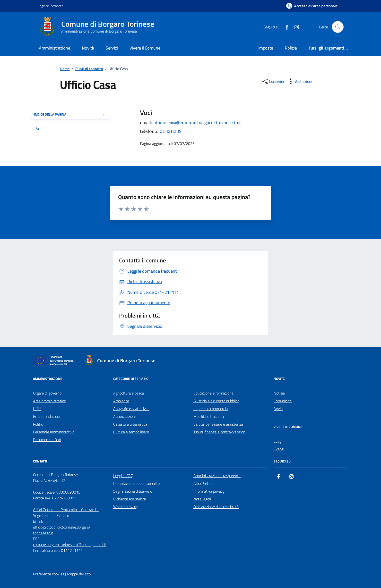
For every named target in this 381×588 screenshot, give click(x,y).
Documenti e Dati (47, 440)
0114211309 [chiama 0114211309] (171, 131)
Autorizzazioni (124, 416)
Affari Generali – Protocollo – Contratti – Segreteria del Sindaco (66, 512)
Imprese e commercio (211, 409)
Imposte (266, 48)
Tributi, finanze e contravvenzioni (220, 432)
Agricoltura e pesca (129, 393)
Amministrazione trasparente (217, 476)
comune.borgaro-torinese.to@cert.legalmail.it (70, 545)
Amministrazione (55, 48)
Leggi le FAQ (123, 476)
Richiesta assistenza (130, 499)
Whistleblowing (126, 507)
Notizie (279, 393)
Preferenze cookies (49, 574)
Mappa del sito (79, 574)
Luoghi (279, 441)
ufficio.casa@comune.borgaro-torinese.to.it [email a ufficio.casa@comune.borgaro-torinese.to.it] (198, 122)
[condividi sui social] (273, 81)
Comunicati (283, 401)
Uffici (37, 409)
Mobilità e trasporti (209, 416)
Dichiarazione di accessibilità (216, 507)
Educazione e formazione (213, 393)
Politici (38, 424)
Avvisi (278, 409)
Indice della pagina (70, 114)
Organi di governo (47, 393)
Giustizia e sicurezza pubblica (216, 401)
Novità (88, 48)
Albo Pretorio (204, 483)
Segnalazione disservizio (133, 491)
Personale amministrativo (54, 432)
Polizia (291, 48)
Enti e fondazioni (47, 416)
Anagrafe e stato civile (131, 409)
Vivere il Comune (145, 48)
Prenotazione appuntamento (136, 483)
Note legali (202, 499)
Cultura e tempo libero (131, 432)
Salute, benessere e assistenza (218, 424)
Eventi (279, 449)
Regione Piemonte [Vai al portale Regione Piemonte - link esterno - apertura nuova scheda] (50, 6)
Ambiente (121, 401)
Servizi (112, 48)
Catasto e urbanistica (130, 424)
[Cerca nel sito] (338, 27)
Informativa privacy (209, 491)
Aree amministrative (49, 401)
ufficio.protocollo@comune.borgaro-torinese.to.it (62, 530)
